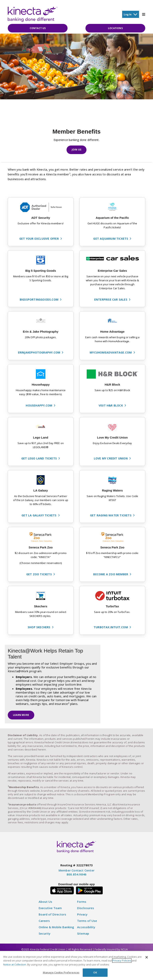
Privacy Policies (122, 960)
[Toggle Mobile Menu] (144, 14)
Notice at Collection (15, 964)
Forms (82, 904)
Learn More (21, 716)
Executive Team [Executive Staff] (50, 910)
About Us (45, 904)
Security (45, 936)
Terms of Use (87, 923)
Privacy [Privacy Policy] (82, 917)
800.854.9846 (76, 876)
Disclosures (86, 910)
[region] (76, 965)
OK (95, 972)
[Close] (147, 957)
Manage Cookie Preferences (61, 972)
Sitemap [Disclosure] (83, 936)
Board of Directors (52, 917)
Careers (44, 923)
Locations (115, 28)
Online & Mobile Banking (56, 930)
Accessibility (86, 930)
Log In (130, 14)
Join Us (76, 150)
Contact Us (38, 28)
